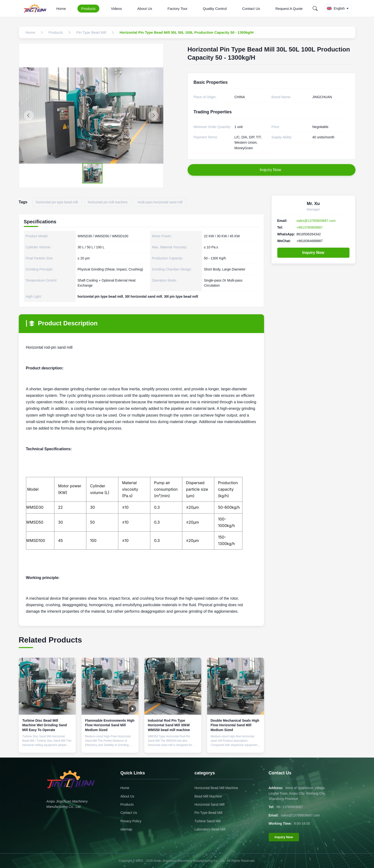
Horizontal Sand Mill (210, 804)
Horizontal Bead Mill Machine (216, 788)
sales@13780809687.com (316, 221)
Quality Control (215, 9)
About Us (145, 9)
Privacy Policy (131, 821)
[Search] (315, 8)
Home (61, 9)
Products (88, 9)
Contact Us (251, 9)
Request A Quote (289, 9)
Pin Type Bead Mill (209, 813)
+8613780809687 (310, 227)
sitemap (126, 829)
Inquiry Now (313, 253)
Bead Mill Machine (208, 796)
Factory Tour (177, 9)
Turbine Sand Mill (208, 821)
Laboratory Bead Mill (210, 829)
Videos (116, 9)
